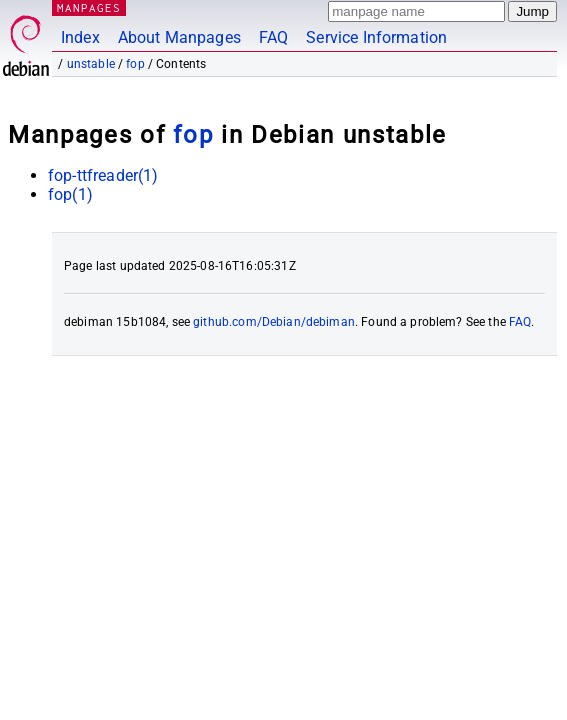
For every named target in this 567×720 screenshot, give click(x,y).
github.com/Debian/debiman (274, 322)
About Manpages (179, 37)
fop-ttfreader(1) (103, 175)
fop (135, 64)
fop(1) (70, 194)
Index (80, 37)
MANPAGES (89, 7)
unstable (91, 64)
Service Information (376, 37)
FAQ (273, 37)
